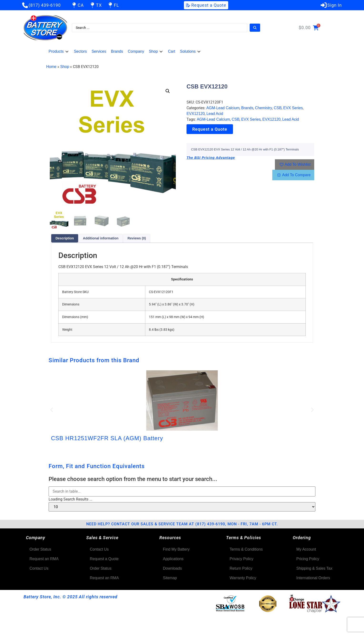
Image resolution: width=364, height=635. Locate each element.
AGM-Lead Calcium (223, 108)
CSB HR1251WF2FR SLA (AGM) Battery (107, 438)
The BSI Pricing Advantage (211, 158)
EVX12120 (196, 114)
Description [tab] (65, 238)
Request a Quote (210, 129)
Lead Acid (215, 114)
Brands (247, 108)
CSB (278, 108)
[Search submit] (255, 28)
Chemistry (263, 108)
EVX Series (293, 108)
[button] (59, 52)
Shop (65, 67)
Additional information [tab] (101, 238)
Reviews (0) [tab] (137, 238)
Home (51, 67)
